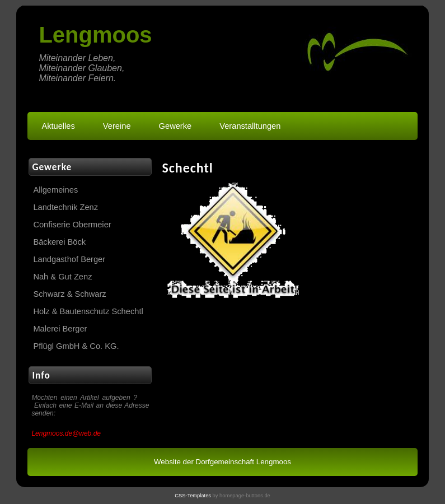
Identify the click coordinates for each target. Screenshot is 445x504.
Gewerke (175, 126)
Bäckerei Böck (59, 242)
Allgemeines (55, 190)
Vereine (117, 126)
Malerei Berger (60, 329)
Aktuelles (58, 126)
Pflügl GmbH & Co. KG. (76, 346)
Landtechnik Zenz (65, 207)
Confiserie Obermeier (72, 225)
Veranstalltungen (250, 126)
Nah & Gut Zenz (62, 277)
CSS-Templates (193, 496)
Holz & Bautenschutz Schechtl (88, 311)
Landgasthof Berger (69, 259)
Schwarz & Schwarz (69, 294)
